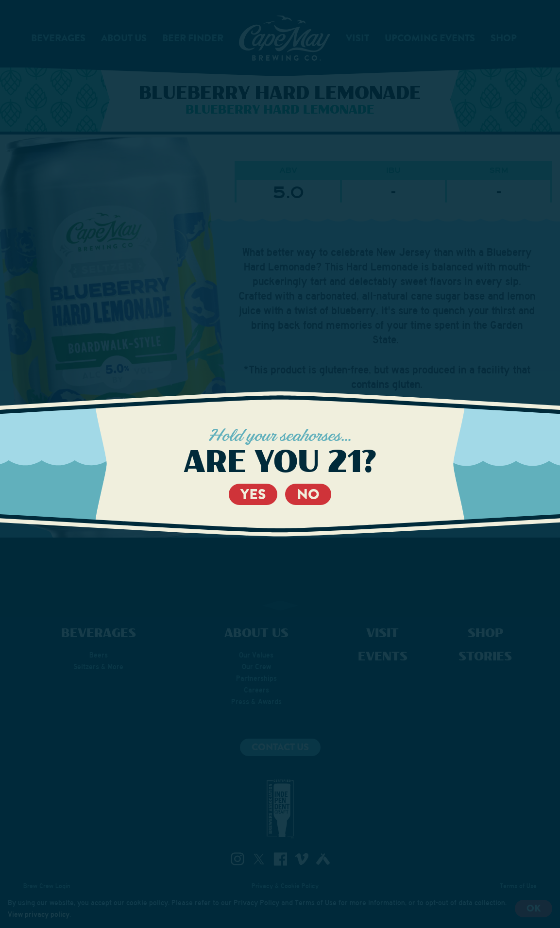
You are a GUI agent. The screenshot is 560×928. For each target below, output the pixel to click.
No (308, 494)
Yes (253, 494)
